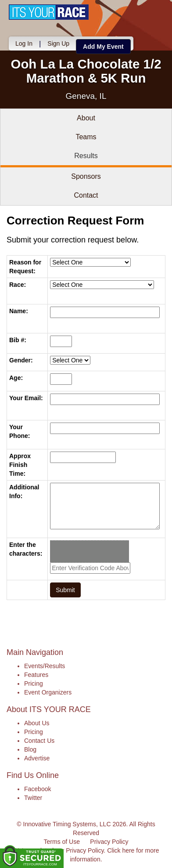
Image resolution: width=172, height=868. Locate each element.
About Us (37, 723)
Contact (86, 195)
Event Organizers (48, 692)
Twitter (33, 798)
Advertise (37, 758)
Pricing (34, 684)
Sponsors (86, 176)
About (86, 118)
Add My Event (103, 47)
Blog (30, 749)
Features (36, 675)
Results (86, 156)
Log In (24, 43)
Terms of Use (62, 842)
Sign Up (58, 43)
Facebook (38, 789)
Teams (86, 137)
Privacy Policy (109, 842)
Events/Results (45, 666)
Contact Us (39, 741)
